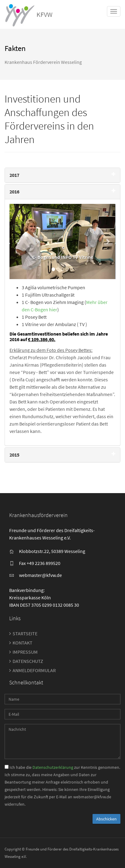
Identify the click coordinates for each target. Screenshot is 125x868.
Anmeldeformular (34, 670)
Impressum (25, 652)
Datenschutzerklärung (53, 767)
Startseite (25, 633)
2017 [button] (14, 175)
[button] (17, 241)
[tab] (63, 175)
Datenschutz (28, 661)
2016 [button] (14, 192)
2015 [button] (14, 455)
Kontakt (23, 643)
